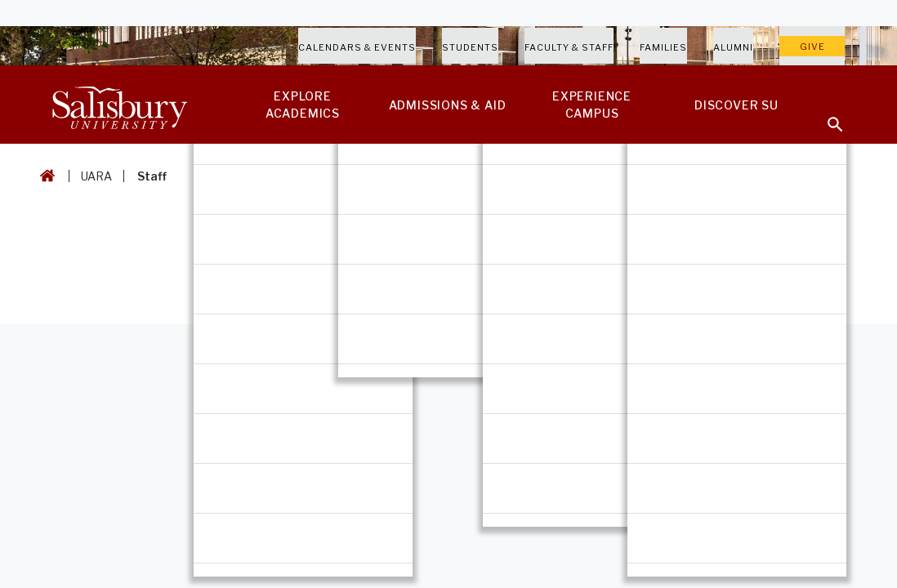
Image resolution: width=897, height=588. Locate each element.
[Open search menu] (825, 114)
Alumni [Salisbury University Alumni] (733, 47)
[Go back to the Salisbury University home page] (44, 176)
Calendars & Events (357, 47)
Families (663, 47)
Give (812, 47)
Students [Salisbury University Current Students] (470, 47)
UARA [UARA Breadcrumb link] (96, 176)
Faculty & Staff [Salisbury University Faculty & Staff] (569, 47)
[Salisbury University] (119, 105)
